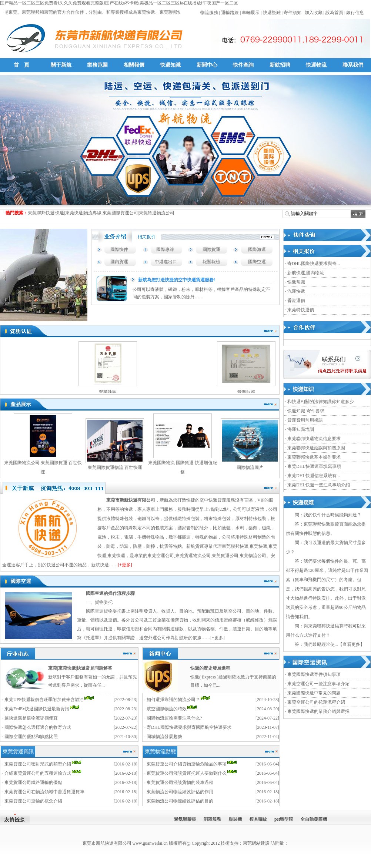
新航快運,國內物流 (306, 273)
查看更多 (351, 644)
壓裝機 (238, 819)
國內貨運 (119, 262)
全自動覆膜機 (317, 819)
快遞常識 (296, 282)
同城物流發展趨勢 (164, 737)
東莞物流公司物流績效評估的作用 (180, 792)
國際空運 (257, 262)
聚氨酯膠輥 (187, 819)
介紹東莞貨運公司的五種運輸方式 (38, 773)
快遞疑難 (272, 13)
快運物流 (316, 65)
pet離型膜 (286, 819)
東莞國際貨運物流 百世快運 (115, 467)
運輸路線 (230, 13)
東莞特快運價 (301, 310)
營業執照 (111, 392)
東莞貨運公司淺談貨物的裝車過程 (180, 782)
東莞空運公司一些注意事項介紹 (318, 684)
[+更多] (125, 565)
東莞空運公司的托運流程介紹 (316, 702)
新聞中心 (207, 65)
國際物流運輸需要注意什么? (174, 718)
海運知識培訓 (301, 429)
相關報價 (134, 65)
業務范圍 (97, 65)
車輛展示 (251, 13)
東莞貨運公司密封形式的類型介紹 (38, 764)
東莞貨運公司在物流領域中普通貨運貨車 (44, 792)
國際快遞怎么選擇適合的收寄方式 (38, 727)
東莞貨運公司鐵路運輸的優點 (33, 782)
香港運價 (296, 301)
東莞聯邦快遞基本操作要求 (314, 457)
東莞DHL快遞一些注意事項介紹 (319, 485)
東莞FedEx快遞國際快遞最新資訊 (37, 709)
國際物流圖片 (250, 467)
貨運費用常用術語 (305, 420)
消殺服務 (215, 819)
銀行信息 (355, 13)
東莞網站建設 (256, 843)
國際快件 (119, 249)
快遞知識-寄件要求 (306, 411)
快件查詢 (243, 65)
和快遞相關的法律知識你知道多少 (321, 402)
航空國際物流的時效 (167, 709)
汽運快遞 (296, 291)
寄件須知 (293, 13)
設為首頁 (334, 13)
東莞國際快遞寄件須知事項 (314, 674)
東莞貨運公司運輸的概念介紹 (33, 801)
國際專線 (165, 249)
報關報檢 (211, 262)
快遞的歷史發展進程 (210, 668)
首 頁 (21, 65)
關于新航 (61, 65)
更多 (219, 638)
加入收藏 (314, 13)
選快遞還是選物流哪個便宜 (31, 718)
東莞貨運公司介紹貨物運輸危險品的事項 (187, 764)
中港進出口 (166, 262)
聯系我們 (353, 65)
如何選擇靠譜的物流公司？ (173, 700)
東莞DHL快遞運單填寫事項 (314, 466)
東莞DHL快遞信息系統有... (314, 476)
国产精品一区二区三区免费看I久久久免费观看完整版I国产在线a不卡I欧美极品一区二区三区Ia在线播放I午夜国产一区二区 (119, 3)
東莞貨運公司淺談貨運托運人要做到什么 (187, 773)
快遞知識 (170, 65)
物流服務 (209, 13)
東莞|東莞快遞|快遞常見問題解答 (80, 668)
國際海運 (257, 249)
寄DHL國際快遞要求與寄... (314, 264)
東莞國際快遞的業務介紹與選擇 (318, 711)
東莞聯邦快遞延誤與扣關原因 (316, 448)
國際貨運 (211, 249)
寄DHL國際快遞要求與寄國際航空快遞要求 (189, 727)
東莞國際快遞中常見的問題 (314, 693)
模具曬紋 (261, 819)
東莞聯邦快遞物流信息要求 (314, 439)
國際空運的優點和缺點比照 (31, 737)
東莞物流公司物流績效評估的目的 (180, 801)
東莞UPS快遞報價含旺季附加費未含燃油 (44, 700)
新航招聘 (280, 65)
